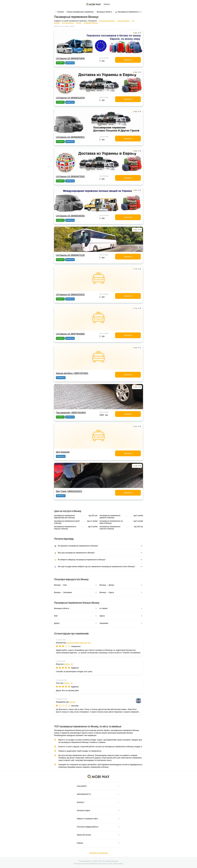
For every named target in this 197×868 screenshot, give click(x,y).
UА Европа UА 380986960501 (70, 137)
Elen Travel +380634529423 (69, 491)
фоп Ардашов (63, 452)
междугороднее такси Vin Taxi (79, 643)
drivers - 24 (68, 664)
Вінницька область (104, 12)
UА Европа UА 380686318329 (70, 98)
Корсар (72, 702)
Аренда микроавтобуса (107, 21)
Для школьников (68, 23)
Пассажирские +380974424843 (71, 413)
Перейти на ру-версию (98, 853)
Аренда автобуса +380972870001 (72, 373)
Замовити (128, 60)
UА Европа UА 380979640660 (70, 334)
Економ (79, 23)
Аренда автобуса (123, 21)
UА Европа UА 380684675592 (70, 177)
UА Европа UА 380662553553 (70, 295)
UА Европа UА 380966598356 (70, 216)
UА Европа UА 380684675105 (70, 255)
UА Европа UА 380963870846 (70, 58)
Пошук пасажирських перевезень (80, 12)
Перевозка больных (91, 23)
